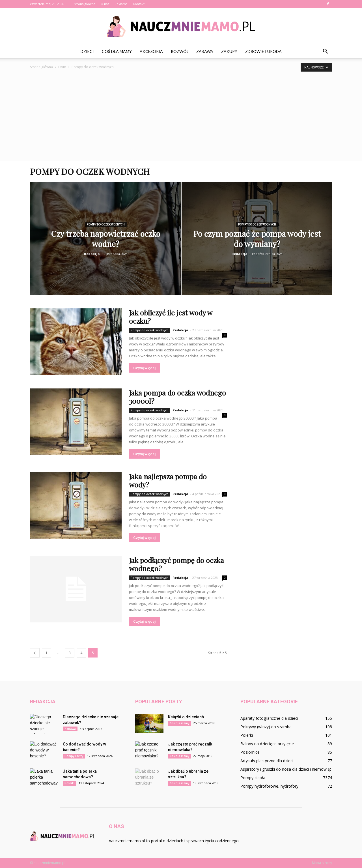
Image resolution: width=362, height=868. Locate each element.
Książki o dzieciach (186, 717)
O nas (105, 4)
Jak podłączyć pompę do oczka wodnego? (176, 564)
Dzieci (87, 51)
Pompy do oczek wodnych (106, 224)
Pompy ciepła (253, 778)
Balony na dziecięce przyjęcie (267, 744)
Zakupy (229, 51)
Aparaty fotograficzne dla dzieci (269, 718)
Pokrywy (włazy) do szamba (266, 727)
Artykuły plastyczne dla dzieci (267, 761)
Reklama (121, 4)
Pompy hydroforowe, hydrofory (269, 786)
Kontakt (139, 4)
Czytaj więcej (144, 368)
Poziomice (250, 752)
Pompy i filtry (74, 756)
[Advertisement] (181, 113)
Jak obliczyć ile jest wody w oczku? (171, 317)
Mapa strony (322, 863)
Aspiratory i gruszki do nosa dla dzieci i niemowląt (286, 769)
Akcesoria (151, 51)
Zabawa (205, 51)
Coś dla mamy (117, 51)
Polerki (70, 783)
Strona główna (85, 4)
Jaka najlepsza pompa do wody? (168, 480)
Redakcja (92, 254)
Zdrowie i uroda (263, 51)
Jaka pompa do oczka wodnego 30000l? (177, 397)
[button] (325, 51)
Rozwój (180, 51)
